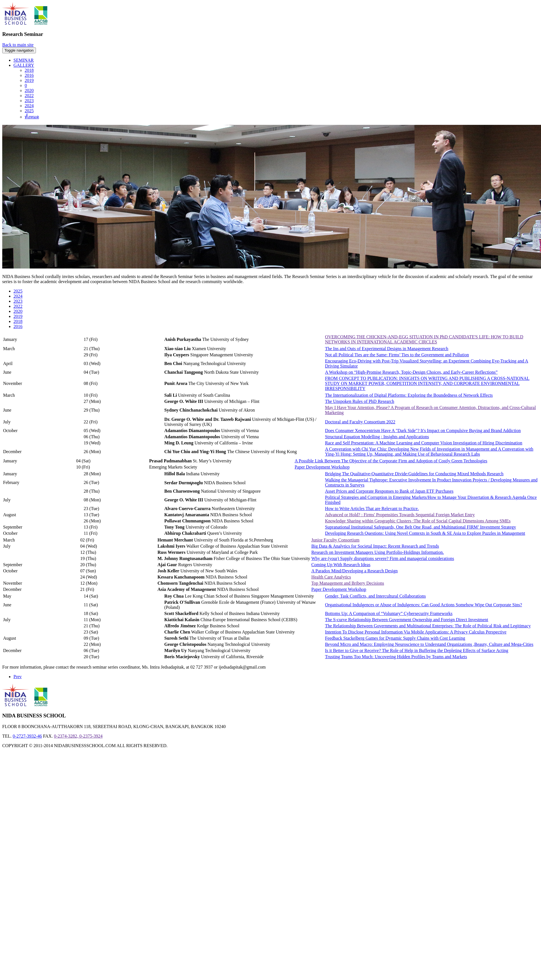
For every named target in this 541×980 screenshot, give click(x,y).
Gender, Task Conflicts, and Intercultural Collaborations (375, 596)
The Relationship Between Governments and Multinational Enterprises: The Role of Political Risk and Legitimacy (428, 626)
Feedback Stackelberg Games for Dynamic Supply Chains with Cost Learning (395, 638)
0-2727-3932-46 (27, 736)
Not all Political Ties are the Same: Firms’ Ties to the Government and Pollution (397, 355)
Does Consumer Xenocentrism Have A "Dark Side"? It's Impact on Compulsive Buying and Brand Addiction (423, 431)
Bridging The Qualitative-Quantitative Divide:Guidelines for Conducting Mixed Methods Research (414, 474)
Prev (18, 677)
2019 (29, 80)
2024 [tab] (18, 296)
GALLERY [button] (24, 65)
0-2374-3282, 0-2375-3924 (78, 736)
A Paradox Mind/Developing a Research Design (354, 571)
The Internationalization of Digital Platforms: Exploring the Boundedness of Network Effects (409, 395)
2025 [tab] (18, 291)
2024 (29, 106)
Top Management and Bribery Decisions (348, 583)
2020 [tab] (18, 311)
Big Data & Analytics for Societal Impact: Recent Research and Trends (375, 546)
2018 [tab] (18, 321)
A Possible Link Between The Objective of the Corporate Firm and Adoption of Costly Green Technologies (391, 461)
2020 (29, 90)
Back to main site (18, 45)
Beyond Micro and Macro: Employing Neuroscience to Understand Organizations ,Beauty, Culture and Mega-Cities (429, 644)
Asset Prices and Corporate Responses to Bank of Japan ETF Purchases (389, 491)
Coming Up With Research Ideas (341, 565)
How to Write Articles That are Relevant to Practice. (372, 509)
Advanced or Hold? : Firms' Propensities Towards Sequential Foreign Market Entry (400, 515)
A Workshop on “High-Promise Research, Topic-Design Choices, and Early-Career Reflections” (411, 372)
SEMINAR (24, 60)
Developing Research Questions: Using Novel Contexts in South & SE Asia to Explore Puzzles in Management (425, 533)
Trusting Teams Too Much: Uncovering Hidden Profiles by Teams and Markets (396, 657)
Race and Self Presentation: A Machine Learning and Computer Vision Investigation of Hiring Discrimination (424, 443)
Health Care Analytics (331, 577)
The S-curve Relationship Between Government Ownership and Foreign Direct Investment (407, 620)
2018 (29, 70)
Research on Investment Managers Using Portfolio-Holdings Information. (377, 552)
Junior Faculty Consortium (335, 540)
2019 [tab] (18, 316)
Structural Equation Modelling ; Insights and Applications (377, 437)
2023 (29, 101)
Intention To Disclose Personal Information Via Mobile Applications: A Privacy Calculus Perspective (416, 632)
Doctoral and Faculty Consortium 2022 (360, 422)
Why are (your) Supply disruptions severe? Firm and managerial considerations (383, 558)
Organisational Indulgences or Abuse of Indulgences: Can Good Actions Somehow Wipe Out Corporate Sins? (423, 605)
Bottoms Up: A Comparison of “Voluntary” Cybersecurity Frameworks (389, 613)
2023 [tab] (18, 301)
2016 (29, 75)
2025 (29, 111)
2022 (29, 96)
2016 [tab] (18, 326)
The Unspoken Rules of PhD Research (360, 401)
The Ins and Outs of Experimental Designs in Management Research (387, 349)
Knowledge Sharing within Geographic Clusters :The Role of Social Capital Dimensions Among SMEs (418, 521)
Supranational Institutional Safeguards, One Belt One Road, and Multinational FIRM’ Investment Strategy (420, 527)
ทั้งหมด (32, 117)
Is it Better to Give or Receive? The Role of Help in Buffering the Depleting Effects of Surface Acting (417, 650)
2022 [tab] (18, 306)
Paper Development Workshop (322, 467)
